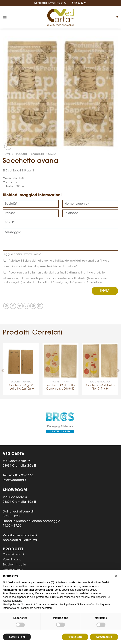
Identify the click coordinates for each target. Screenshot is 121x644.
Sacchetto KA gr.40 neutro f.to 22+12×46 (21, 387)
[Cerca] (117, 17)
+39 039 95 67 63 (57, 3)
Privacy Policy (31, 254)
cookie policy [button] (89, 590)
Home (7, 154)
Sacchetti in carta (14, 565)
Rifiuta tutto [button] (75, 637)
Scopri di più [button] (17, 637)
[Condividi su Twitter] (20, 306)
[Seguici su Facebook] (72, 3)
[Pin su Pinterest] (33, 306)
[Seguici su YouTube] (85, 3)
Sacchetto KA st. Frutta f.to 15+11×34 (100, 387)
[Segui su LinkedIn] (82, 3)
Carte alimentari (13, 555)
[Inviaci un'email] (79, 3)
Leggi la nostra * (22, 254)
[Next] (118, 370)
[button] (116, 576)
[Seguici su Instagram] (76, 3)
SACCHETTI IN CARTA (44, 154)
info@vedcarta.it (14, 480)
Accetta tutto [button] (104, 637)
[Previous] (3, 370)
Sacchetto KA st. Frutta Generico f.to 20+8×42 (60, 387)
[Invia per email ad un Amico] (27, 306)
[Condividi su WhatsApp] (6, 306)
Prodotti (21, 154)
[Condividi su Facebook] (13, 306)
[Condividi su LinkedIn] (40, 306)
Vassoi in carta (12, 560)
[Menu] (5, 17)
